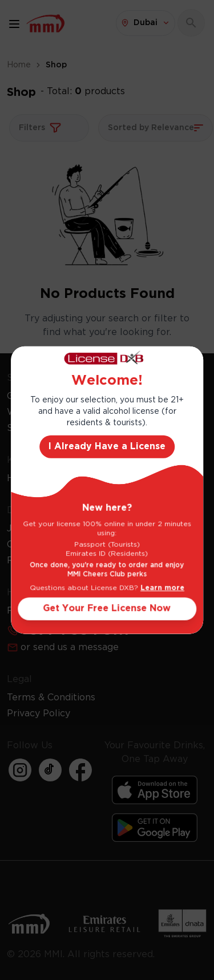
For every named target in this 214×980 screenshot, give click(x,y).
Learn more (162, 588)
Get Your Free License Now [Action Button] (107, 609)
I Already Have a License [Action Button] (107, 447)
